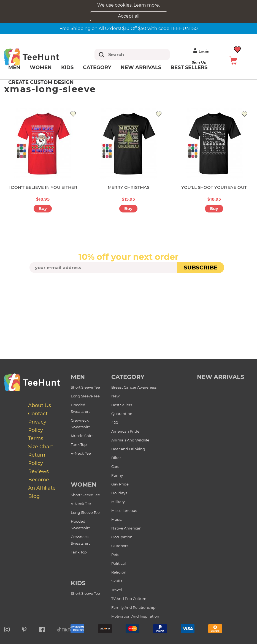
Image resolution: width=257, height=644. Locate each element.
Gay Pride (120, 484)
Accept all (129, 16)
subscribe (201, 268)
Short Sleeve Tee (85, 387)
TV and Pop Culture (129, 599)
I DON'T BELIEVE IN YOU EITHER (43, 187)
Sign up (199, 62)
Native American (126, 528)
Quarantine (122, 414)
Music (117, 519)
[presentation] (129, 286)
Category (97, 67)
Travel (117, 590)
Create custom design (41, 82)
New (115, 396)
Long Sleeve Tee (85, 396)
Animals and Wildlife (130, 440)
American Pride (125, 431)
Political (119, 563)
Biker (116, 458)
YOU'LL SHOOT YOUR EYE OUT (214, 187)
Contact (38, 414)
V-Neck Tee (81, 453)
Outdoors (120, 546)
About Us (40, 405)
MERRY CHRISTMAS (128, 187)
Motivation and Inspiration (135, 616)
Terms (36, 438)
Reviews (38, 471)
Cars (115, 466)
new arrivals (221, 377)
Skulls (117, 581)
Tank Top (79, 444)
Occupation (122, 537)
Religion (119, 572)
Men (14, 67)
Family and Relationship (133, 607)
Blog (34, 496)
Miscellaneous (124, 511)
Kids (67, 67)
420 (115, 422)
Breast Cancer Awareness (134, 387)
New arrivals (141, 67)
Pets (115, 555)
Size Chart (41, 447)
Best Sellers (189, 67)
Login (201, 51)
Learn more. (147, 5)
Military (118, 502)
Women (41, 67)
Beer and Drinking (128, 449)
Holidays (119, 493)
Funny (117, 475)
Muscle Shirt (82, 436)
